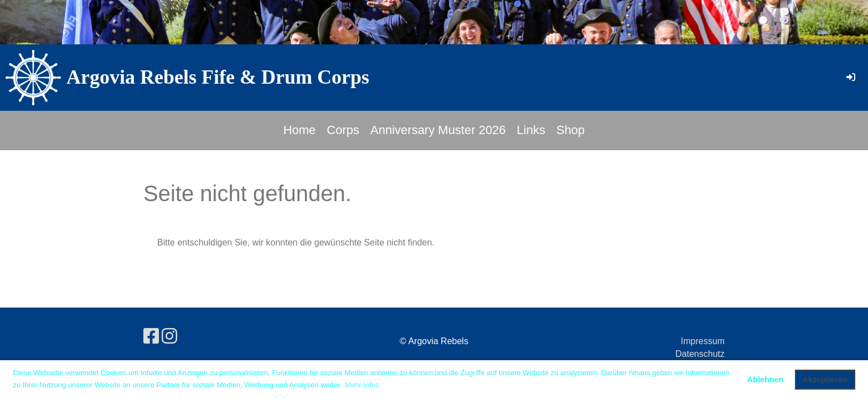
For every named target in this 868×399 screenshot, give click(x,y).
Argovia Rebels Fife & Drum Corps (218, 77)
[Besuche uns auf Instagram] (169, 336)
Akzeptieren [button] (825, 380)
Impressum (703, 341)
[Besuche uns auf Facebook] (151, 336)
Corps (343, 130)
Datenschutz (700, 354)
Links (531, 130)
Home (300, 130)
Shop (570, 130)
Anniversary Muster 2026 (438, 130)
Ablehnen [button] (766, 380)
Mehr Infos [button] (362, 385)
